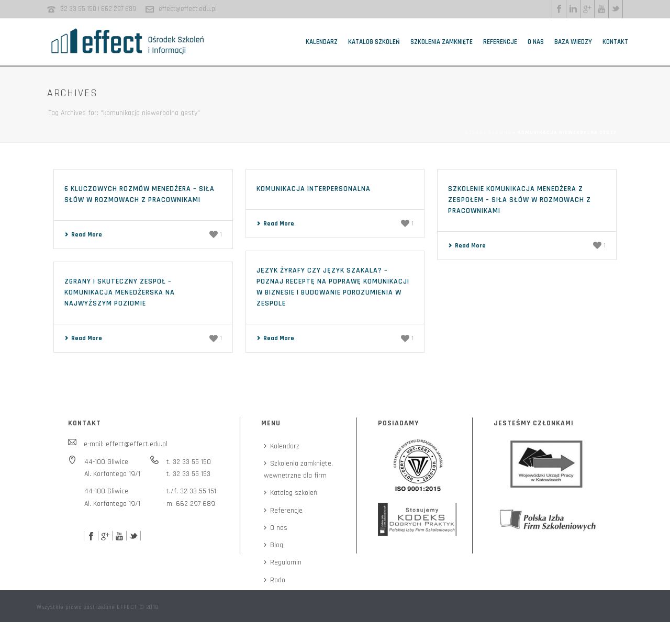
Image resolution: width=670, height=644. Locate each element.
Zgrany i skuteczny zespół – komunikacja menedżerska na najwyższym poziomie (120, 292)
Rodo (275, 580)
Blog (273, 545)
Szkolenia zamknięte (442, 42)
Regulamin (283, 562)
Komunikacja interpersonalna (314, 189)
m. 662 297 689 (191, 504)
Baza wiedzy (573, 42)
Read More (83, 235)
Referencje (500, 42)
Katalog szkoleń (374, 42)
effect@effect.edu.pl (188, 9)
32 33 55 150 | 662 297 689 (98, 9)
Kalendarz (322, 42)
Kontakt (615, 42)
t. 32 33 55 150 (189, 462)
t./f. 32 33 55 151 (191, 491)
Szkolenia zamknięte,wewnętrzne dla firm (298, 470)
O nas (536, 42)
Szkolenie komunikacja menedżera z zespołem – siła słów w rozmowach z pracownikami (520, 200)
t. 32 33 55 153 (188, 474)
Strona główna (488, 132)
